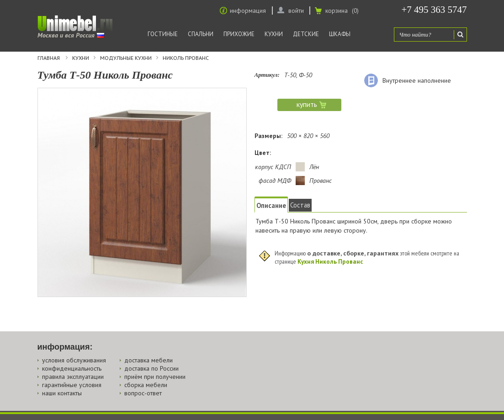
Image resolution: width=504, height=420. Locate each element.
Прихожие (239, 34)
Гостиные (163, 34)
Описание (271, 205)
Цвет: (263, 153)
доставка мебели (149, 360)
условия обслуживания (74, 360)
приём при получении (155, 377)
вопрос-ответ (143, 393)
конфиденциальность (72, 368)
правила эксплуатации (73, 377)
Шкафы (340, 34)
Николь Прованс (186, 58)
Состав (300, 205)
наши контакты (62, 393)
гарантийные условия (72, 385)
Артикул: (267, 75)
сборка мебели (146, 385)
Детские (306, 34)
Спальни (201, 34)
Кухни (274, 34)
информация (248, 11)
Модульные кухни (126, 58)
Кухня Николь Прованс (330, 261)
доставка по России (151, 368)
